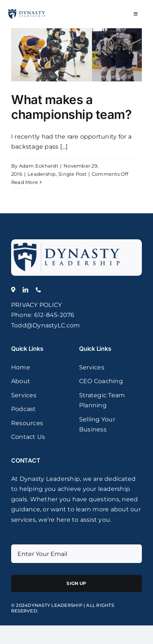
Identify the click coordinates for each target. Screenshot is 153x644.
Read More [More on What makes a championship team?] (25, 182)
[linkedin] (25, 290)
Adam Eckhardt (39, 166)
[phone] (38, 290)
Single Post (72, 174)
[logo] (67, 242)
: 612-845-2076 (53, 315)
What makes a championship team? (71, 107)
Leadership (42, 174)
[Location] (13, 290)
